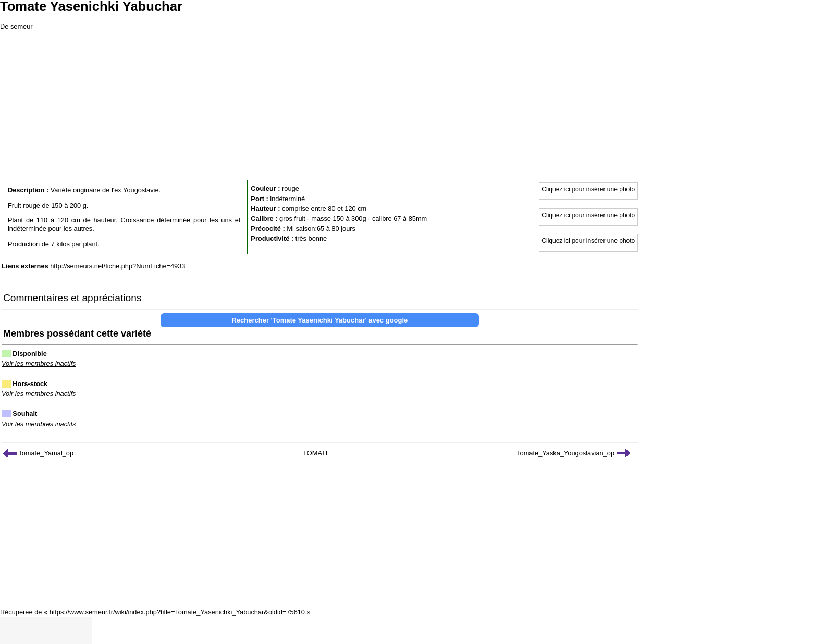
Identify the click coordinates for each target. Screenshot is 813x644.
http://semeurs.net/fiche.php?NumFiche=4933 (118, 266)
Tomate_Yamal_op (38, 453)
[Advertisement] (406, 104)
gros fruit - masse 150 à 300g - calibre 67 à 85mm (353, 219)
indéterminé (287, 199)
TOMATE (316, 453)
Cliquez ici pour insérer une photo (588, 189)
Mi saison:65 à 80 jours (321, 228)
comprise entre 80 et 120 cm (324, 209)
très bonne (311, 238)
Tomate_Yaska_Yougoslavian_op (573, 453)
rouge (291, 188)
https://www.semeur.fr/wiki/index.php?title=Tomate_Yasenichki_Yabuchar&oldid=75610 (177, 612)
